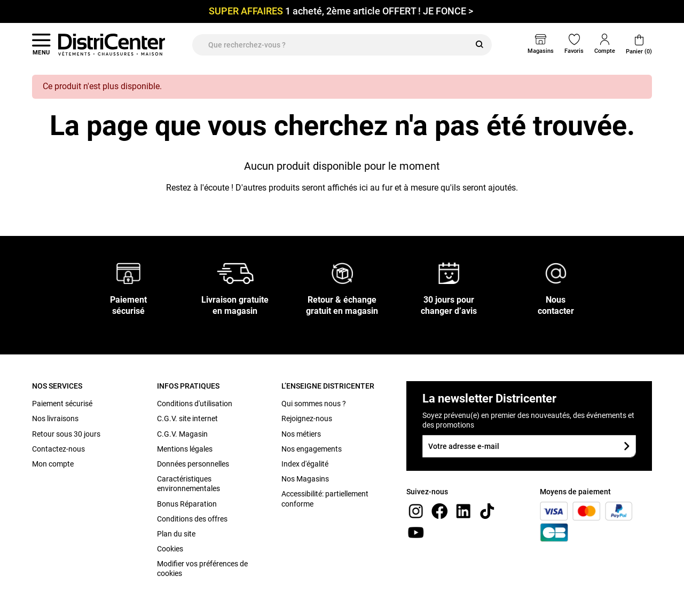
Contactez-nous (58, 449)
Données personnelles (193, 464)
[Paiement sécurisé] (128, 273)
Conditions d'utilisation (195, 404)
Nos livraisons (55, 418)
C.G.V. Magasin (182, 434)
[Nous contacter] (556, 273)
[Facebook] (439, 511)
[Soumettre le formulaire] (627, 446)
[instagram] (416, 511)
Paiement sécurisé (62, 404)
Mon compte (53, 464)
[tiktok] (487, 511)
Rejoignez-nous (307, 418)
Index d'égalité (305, 464)
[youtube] (416, 532)
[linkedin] (463, 511)
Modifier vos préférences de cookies (202, 568)
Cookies (170, 549)
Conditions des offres (192, 519)
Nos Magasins (305, 479)
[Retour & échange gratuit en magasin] (342, 273)
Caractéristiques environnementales (188, 484)
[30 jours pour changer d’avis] (449, 273)
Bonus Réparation (187, 504)
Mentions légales (185, 449)
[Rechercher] (479, 45)
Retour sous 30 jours (66, 434)
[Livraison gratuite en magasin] (235, 273)
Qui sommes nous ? (314, 404)
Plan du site (176, 534)
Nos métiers (301, 434)
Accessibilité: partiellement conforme (325, 499)
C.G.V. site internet (187, 418)
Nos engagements (312, 449)
